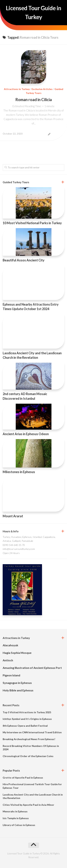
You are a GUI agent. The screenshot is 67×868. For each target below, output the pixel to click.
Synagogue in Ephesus (17, 683)
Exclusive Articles (42, 89)
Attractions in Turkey (17, 89)
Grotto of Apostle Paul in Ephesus (23, 778)
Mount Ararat (13, 516)
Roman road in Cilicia (34, 100)
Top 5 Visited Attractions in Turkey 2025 (27, 712)
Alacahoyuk (10, 645)
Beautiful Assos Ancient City (24, 260)
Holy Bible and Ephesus (18, 690)
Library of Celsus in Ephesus (19, 825)
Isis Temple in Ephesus (16, 818)
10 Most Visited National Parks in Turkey (32, 223)
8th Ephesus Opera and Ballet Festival (25, 726)
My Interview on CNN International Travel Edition (32, 732)
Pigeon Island (11, 675)
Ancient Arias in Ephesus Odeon (26, 434)
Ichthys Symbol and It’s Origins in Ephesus (27, 719)
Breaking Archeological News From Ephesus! (29, 739)
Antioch (8, 660)
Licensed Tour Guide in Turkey (34, 12)
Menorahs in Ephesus (15, 811)
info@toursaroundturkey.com (19, 549)
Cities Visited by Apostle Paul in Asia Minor (28, 805)
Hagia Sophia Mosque (17, 653)
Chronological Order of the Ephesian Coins (28, 756)
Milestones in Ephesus (19, 472)
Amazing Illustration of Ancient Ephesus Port (32, 668)
